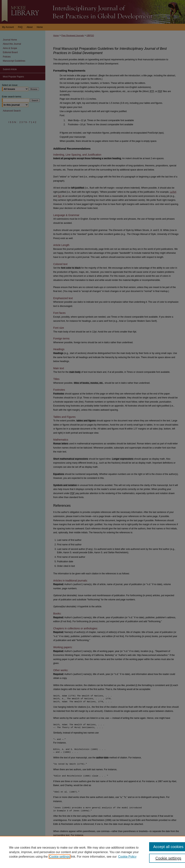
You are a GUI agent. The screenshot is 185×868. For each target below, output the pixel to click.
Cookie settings (60, 857)
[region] (92, 852)
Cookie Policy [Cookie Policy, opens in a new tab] (127, 857)
